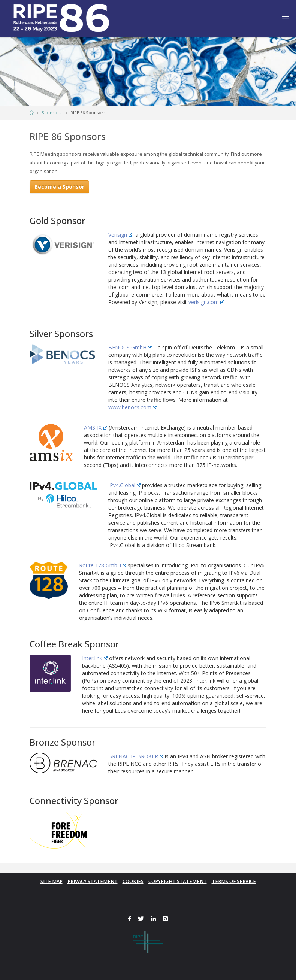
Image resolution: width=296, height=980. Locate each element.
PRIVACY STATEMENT (93, 881)
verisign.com (206, 302)
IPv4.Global (124, 485)
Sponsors (51, 113)
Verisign (120, 235)
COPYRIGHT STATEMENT (178, 881)
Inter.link (95, 658)
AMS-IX (95, 427)
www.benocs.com (132, 407)
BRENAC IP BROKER (136, 756)
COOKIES (133, 881)
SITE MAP (52, 881)
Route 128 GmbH (103, 565)
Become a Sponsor (59, 187)
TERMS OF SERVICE (234, 881)
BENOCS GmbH (130, 347)
